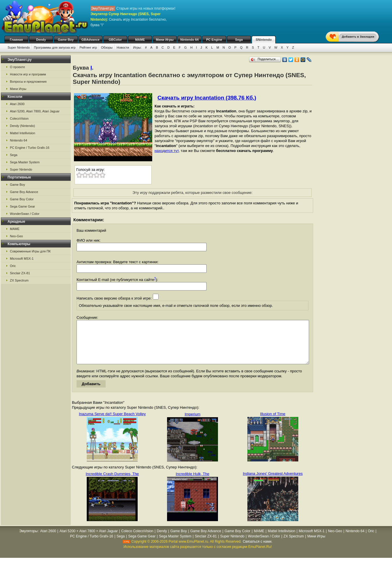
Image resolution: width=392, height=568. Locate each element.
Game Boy (66, 40)
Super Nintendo (19, 47)
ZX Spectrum (19, 280)
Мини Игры (165, 40)
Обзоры (107, 47)
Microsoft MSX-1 (22, 259)
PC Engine (214, 40)
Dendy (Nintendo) (22, 126)
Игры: (137, 47)
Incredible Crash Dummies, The (112, 483)
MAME (140, 40)
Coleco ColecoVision (137, 540)
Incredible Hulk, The (193, 483)
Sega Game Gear (22, 206)
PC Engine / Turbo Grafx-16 (30, 148)
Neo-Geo (16, 236)
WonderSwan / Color (25, 214)
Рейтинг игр (88, 47)
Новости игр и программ (28, 74)
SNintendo (264, 40)
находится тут (167, 151)
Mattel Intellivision (23, 133)
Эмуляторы (28, 540)
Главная (16, 40)
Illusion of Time (273, 423)
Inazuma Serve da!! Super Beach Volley (112, 423)
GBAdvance (91, 40)
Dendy (41, 40)
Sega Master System (25, 162)
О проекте (17, 67)
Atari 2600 (17, 104)
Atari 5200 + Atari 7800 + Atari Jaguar (89, 540)
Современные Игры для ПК (30, 251)
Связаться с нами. (258, 550)
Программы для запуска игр (55, 47)
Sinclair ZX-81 (20, 273)
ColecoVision (19, 118)
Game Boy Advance (24, 192)
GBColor (115, 40)
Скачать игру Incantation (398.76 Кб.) (207, 98)
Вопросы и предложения (28, 82)
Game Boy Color (22, 199)
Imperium (192, 423)
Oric (13, 266)
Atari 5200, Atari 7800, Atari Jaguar (35, 111)
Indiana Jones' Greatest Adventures (273, 482)
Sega (239, 40)
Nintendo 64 (190, 40)
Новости (123, 47)
